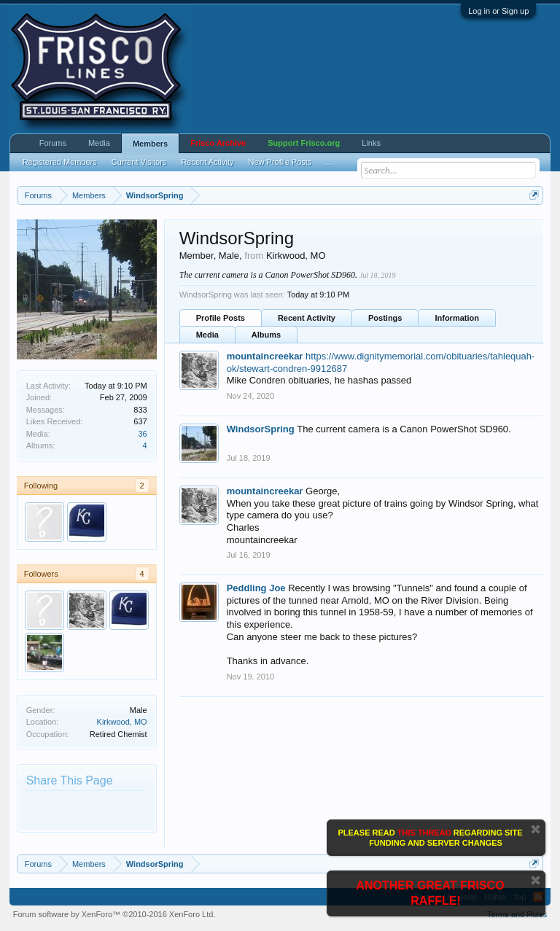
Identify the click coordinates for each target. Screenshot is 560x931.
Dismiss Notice (536, 829)
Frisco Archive (218, 143)
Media (207, 335)
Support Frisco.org (304, 143)
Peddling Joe (256, 588)
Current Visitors (139, 162)
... (329, 162)
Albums (266, 335)
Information (457, 318)
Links (371, 143)
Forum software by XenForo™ (114, 914)
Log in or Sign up (498, 11)
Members (150, 144)
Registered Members (60, 162)
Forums (53, 143)
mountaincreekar (265, 356)
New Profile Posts (280, 162)
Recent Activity (307, 318)
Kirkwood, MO (122, 722)
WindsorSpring (261, 429)
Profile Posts (221, 318)
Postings (385, 318)
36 (142, 434)
